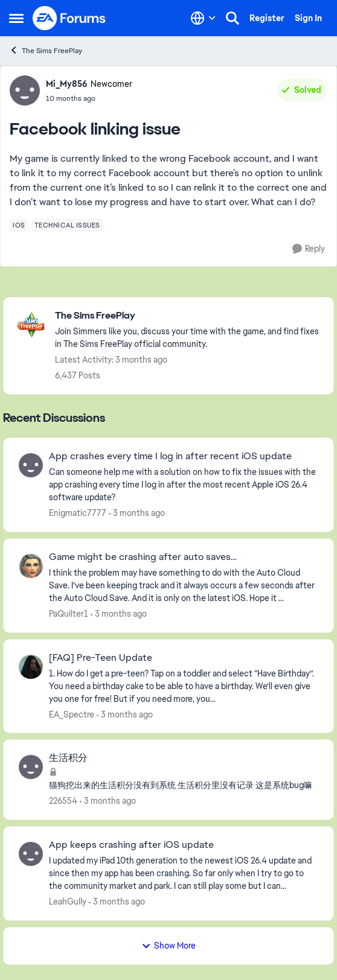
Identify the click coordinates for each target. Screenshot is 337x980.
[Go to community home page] (69, 18)
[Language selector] (203, 18)
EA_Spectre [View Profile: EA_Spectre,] (72, 714)
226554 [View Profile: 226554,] (63, 801)
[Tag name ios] (19, 225)
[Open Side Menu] (16, 18)
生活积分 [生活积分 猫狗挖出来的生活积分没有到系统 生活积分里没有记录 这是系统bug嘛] (68, 758)
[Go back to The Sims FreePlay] (188, 316)
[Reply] (309, 249)
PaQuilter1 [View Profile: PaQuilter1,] (69, 614)
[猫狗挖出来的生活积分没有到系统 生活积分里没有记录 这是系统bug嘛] (184, 785)
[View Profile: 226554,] (31, 767)
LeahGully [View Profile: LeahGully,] (68, 902)
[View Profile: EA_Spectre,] (31, 667)
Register (267, 18)
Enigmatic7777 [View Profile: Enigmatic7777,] (78, 513)
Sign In (308, 18)
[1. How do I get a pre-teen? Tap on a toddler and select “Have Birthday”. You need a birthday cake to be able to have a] (184, 686)
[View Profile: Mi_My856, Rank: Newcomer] (25, 91)
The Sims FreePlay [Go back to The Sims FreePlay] (46, 50)
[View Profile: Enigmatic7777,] (31, 465)
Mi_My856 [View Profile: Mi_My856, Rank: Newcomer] (67, 84)
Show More (168, 946)
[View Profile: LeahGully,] (31, 854)
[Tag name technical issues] (67, 225)
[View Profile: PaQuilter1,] (31, 566)
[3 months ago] (137, 513)
